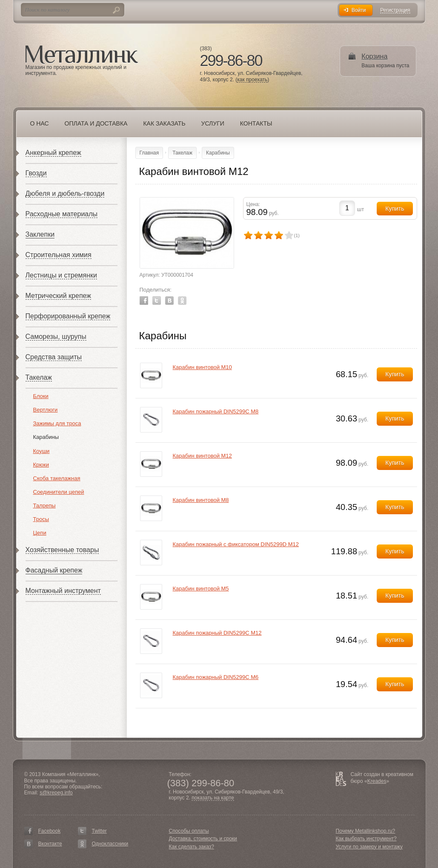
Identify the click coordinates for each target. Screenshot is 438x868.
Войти (359, 10)
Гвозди (36, 173)
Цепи (40, 533)
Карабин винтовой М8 (201, 500)
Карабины (46, 437)
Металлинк (82, 55)
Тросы (41, 519)
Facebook (144, 301)
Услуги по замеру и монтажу (369, 847)
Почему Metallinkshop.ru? (366, 831)
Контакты (256, 123)
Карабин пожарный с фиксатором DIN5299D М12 (236, 544)
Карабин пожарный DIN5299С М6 (216, 677)
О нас (40, 123)
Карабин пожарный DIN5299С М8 (216, 411)
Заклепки (40, 234)
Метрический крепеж (58, 296)
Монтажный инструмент (63, 591)
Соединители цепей (59, 492)
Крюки (41, 465)
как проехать (252, 80)
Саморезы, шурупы (56, 337)
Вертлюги (46, 410)
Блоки (41, 396)
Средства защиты (54, 357)
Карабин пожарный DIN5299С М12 (217, 633)
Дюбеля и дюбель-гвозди (65, 193)
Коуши (42, 451)
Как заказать (164, 123)
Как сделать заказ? (192, 847)
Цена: (253, 204)
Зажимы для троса (57, 423)
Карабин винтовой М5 (201, 589)
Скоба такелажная (57, 478)
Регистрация (395, 10)
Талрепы (44, 506)
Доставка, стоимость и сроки (203, 839)
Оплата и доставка (96, 123)
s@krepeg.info (56, 793)
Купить (395, 374)
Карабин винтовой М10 (202, 367)
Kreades (377, 781)
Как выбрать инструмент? (366, 839)
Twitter (157, 301)
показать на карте (213, 798)
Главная (149, 153)
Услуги (213, 123)
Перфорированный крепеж (68, 316)
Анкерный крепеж (53, 153)
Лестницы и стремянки (62, 275)
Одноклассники (110, 844)
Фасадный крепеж (54, 570)
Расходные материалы (62, 214)
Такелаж (39, 377)
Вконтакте (50, 844)
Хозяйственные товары (62, 550)
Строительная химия (59, 255)
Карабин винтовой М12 (202, 456)
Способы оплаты (189, 831)
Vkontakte (169, 301)
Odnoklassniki (182, 301)
